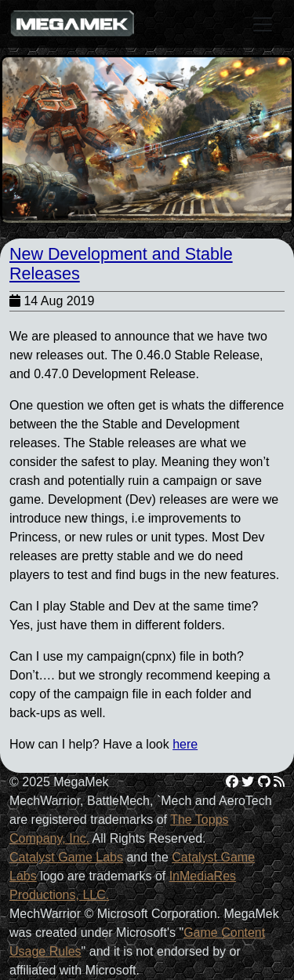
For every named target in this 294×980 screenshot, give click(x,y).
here (185, 744)
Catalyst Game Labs (66, 857)
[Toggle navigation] (263, 24)
